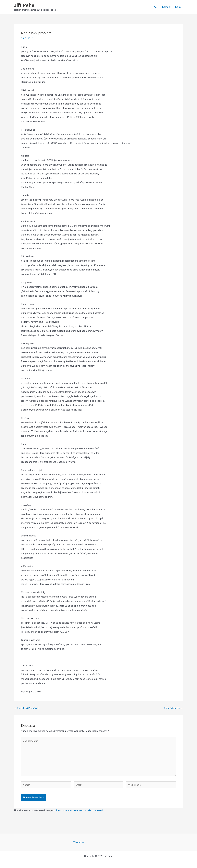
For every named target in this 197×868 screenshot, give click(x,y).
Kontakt (166, 7)
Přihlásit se (78, 842)
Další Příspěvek (174, 708)
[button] (156, 7)
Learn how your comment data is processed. (80, 810)
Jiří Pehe (24, 5)
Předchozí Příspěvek (26, 708)
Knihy (178, 7)
